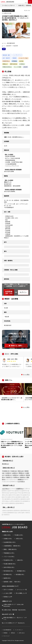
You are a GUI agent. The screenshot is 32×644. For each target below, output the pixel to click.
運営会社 (13, 633)
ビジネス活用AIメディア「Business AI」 (14, 623)
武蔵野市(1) (20, 489)
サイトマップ (6, 636)
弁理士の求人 (19, 539)
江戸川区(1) (21, 482)
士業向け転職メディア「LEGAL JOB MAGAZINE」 (13, 605)
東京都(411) (5, 464)
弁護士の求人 (7, 535)
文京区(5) (8, 473)
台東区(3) (15, 473)
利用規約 (5, 633)
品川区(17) (9, 475)
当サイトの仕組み (8, 590)
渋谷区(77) (9, 477)
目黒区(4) (16, 475)
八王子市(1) (5, 489)
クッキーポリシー (19, 630)
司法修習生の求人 (8, 560)
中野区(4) (16, 477)
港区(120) (21, 471)
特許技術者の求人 (8, 571)
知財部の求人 (7, 578)
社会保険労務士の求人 (10, 542)
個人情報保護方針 (7, 630)
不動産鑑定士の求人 (9, 553)
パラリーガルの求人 (9, 557)
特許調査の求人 (20, 575)
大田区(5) (22, 475)
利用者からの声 (8, 597)
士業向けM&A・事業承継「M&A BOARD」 (15, 610)
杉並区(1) (23, 477)
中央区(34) (14, 471)
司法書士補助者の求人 (10, 564)
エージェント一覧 (22, 590)
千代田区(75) (6, 471)
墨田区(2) (21, 473)
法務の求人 (20, 560)
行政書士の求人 (8, 539)
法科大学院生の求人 (9, 567)
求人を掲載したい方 (21, 593)
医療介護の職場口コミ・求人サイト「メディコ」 (15, 618)
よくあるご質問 (8, 593)
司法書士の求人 (19, 535)
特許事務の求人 (8, 575)
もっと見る (26, 375)
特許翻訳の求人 (21, 571)
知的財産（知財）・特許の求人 (12, 582)
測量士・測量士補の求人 (10, 549)
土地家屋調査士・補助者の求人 (12, 546)
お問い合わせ (22, 633)
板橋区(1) (21, 479)
